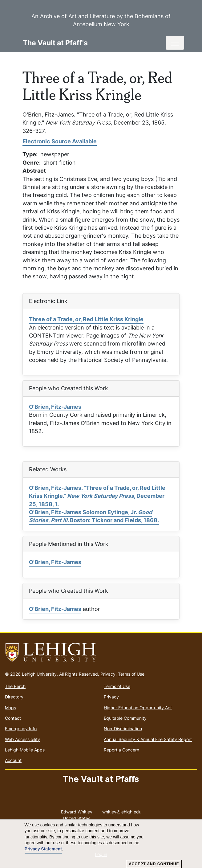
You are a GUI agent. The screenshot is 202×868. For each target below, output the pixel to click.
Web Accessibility (22, 739)
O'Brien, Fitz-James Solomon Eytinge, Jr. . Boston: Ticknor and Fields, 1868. (94, 516)
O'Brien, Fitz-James (55, 407)
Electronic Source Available (60, 141)
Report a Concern (121, 750)
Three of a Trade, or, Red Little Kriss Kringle (86, 319)
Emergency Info (21, 729)
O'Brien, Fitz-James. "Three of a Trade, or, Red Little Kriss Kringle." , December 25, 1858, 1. (97, 496)
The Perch (15, 686)
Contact (13, 718)
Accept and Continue (154, 864)
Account (13, 760)
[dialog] (101, 844)
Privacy (108, 674)
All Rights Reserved (79, 674)
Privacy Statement (43, 849)
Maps (10, 708)
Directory (14, 697)
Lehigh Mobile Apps (25, 750)
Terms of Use (131, 674)
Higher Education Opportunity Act (138, 708)
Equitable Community (125, 718)
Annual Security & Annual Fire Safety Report (148, 739)
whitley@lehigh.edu (122, 810)
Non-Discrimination (123, 729)
